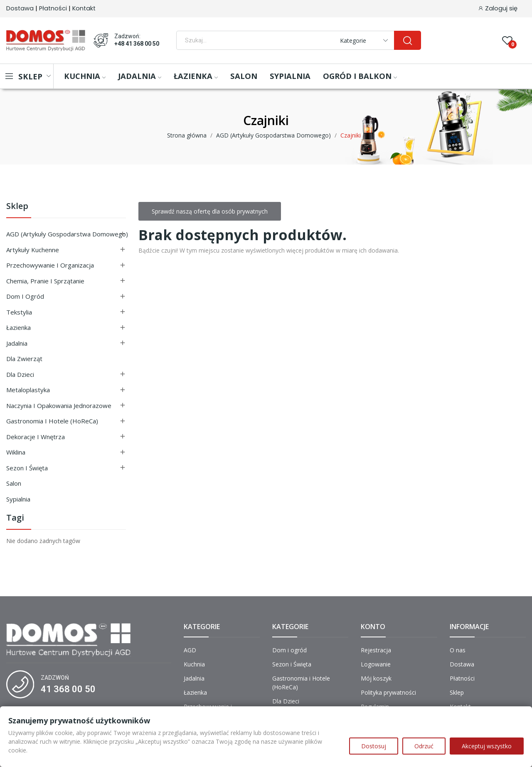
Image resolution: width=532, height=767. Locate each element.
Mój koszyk (376, 678)
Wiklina (16, 452)
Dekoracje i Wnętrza (36, 437)
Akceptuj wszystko (487, 746)
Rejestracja (376, 650)
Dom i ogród (25, 296)
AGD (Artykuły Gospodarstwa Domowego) (67, 234)
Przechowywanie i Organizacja (50, 265)
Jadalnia (17, 343)
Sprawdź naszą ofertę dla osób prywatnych (210, 211)
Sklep (17, 207)
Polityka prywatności (388, 692)
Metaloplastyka (28, 390)
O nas (458, 650)
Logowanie (376, 664)
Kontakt (84, 8)
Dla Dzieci (20, 374)
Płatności (53, 8)
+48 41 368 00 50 (137, 44)
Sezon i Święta (27, 468)
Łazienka (18, 327)
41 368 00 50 (68, 689)
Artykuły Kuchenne (33, 250)
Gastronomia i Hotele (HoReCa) (52, 421)
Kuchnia (194, 664)
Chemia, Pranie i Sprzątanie (45, 281)
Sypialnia (18, 499)
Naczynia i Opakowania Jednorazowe (59, 406)
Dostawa (20, 8)
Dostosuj (374, 746)
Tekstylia (19, 312)
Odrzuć (424, 746)
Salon (14, 483)
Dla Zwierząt (24, 359)
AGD (190, 650)
